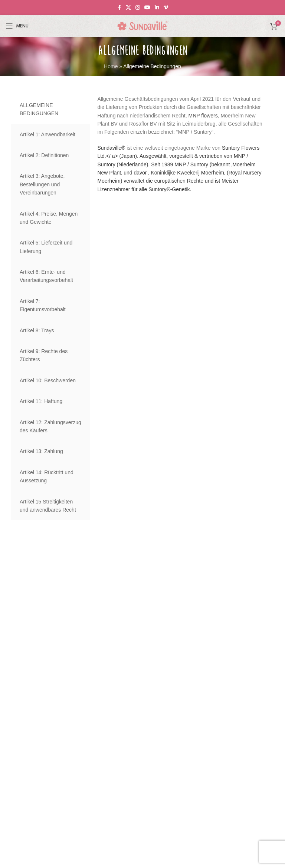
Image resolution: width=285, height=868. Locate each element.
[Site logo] (142, 26)
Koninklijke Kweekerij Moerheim (187, 173)
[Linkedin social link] (157, 8)
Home (111, 66)
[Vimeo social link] (166, 8)
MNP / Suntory (191, 164)
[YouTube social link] (147, 8)
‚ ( (226, 173)
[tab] (50, 109)
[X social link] (128, 8)
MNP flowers (203, 116)
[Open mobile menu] (17, 26)
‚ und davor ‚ (135, 173)
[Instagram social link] (138, 8)
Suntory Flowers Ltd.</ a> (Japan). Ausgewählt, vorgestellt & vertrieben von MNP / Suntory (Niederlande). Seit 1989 (178, 156)
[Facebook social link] (119, 8)
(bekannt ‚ (220, 164)
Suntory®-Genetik (169, 189)
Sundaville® (111, 148)
